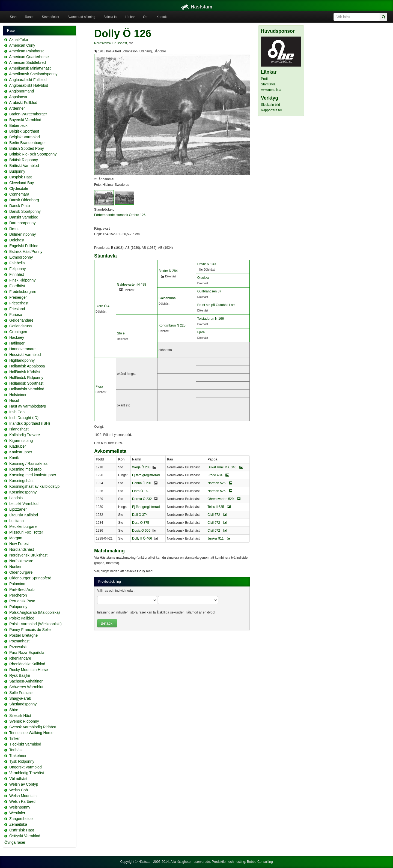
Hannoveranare (23, 349)
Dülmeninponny (23, 234)
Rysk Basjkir (20, 675)
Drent (14, 229)
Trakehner (18, 756)
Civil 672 (217, 515)
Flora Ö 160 (141, 491)
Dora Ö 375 (141, 523)
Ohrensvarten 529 (224, 499)
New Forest (19, 544)
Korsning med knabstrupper (33, 475)
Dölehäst (17, 240)
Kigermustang (21, 441)
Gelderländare (21, 320)
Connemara (19, 194)
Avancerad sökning (81, 17)
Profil (265, 79)
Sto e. (121, 333)
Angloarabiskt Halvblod (29, 85)
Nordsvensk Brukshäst (28, 555)
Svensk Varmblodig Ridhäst (33, 727)
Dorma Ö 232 (142, 499)
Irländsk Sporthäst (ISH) (30, 423)
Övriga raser (15, 842)
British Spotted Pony (27, 148)
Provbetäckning (110, 582)
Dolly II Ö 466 (142, 538)
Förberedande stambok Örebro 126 (120, 215)
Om (146, 17)
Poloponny (18, 607)
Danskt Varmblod (24, 217)
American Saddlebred (27, 62)
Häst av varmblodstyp (28, 406)
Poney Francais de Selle (30, 630)
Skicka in (110, 17)
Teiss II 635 (219, 507)
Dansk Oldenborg (24, 200)
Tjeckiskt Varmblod (25, 744)
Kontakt (162, 17)
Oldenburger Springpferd (30, 578)
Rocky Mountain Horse (29, 670)
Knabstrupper (21, 452)
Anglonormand (21, 91)
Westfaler (17, 813)
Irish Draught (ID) (24, 418)
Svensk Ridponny (24, 721)
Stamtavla (268, 84)
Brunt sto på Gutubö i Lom (216, 305)
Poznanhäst (19, 641)
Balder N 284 (168, 271)
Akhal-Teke (18, 40)
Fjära (201, 332)
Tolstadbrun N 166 (211, 319)
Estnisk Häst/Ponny (26, 252)
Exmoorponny (21, 257)
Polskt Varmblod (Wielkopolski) (35, 624)
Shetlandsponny (23, 704)
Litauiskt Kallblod (24, 515)
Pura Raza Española (27, 653)
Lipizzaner (18, 509)
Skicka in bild (270, 105)
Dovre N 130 (206, 264)
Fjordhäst (17, 286)
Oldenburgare (21, 572)
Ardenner (17, 108)
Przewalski (18, 647)
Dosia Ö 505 (141, 531)
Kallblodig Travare (25, 435)
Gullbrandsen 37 (209, 291)
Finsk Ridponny (23, 280)
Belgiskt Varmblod (25, 137)
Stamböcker (50, 17)
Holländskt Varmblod (27, 389)
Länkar (130, 17)
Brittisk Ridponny (24, 160)
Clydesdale (19, 188)
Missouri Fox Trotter (26, 532)
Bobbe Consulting (260, 862)
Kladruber (18, 446)
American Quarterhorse (29, 57)
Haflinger (17, 343)
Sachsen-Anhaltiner (26, 681)
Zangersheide (21, 819)
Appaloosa (18, 97)
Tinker (14, 738)
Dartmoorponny (23, 223)
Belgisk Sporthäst (24, 131)
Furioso (16, 315)
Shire (14, 710)
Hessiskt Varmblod (25, 355)
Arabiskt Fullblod (23, 103)
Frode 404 (218, 475)
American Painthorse (27, 51)
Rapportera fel (271, 110)
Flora (99, 387)
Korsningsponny (23, 492)
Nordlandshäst (22, 549)
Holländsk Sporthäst (26, 383)
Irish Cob (17, 412)
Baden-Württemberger (28, 114)
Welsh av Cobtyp (24, 784)
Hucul (14, 400)
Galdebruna (167, 298)
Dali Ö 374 (140, 515)
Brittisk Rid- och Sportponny (33, 154)
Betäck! (107, 623)
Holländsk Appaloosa (27, 366)
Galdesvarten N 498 (132, 285)
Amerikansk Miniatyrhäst (30, 68)
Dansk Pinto (20, 206)
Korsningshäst (21, 481)
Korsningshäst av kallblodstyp (34, 486)
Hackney (17, 337)
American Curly (22, 45)
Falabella (17, 263)
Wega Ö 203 (141, 467)
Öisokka (203, 278)
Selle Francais (21, 693)
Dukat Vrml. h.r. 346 (225, 467)
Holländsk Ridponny (26, 378)
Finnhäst (17, 274)
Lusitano (17, 521)
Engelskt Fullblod (24, 246)
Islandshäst (19, 429)
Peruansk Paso (22, 601)
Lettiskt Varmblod (24, 504)
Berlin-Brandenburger (28, 143)
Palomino (17, 584)
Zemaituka (18, 824)
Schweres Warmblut (26, 687)
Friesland (17, 309)
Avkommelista (271, 90)
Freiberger (18, 297)
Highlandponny (22, 360)
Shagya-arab (20, 698)
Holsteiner (18, 395)
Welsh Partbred (22, 801)
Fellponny (18, 269)
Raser (29, 17)
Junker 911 (219, 538)
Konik (14, 458)
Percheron (18, 595)
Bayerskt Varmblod (25, 120)
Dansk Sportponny (25, 211)
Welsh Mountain (23, 796)
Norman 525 (220, 483)
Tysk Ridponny (22, 761)
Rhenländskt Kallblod (27, 664)
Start (13, 17)
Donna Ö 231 (142, 483)
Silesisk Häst (20, 716)
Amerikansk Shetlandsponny (33, 74)
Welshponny (20, 807)
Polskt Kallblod (22, 618)
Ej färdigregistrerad (146, 475)
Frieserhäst (19, 303)
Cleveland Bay (22, 183)
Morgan (16, 538)
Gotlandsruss (20, 326)
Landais (16, 498)
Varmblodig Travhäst (27, 773)
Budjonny (17, 171)
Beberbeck (18, 125)
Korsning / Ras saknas (28, 463)
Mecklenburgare (23, 526)
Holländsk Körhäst (25, 372)
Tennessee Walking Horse (31, 733)
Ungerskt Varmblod (26, 767)
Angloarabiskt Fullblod (28, 80)
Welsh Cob (19, 790)
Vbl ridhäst (18, 779)
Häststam (196, 7)
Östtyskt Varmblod (25, 836)
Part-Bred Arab (22, 589)
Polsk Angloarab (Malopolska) (35, 612)
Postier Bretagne (23, 635)
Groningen (18, 332)
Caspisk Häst (20, 177)
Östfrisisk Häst (22, 830)
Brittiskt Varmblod (24, 166)
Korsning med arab (25, 469)
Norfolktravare (21, 561)
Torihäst (16, 750)
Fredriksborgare (23, 292)
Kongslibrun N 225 (172, 325)
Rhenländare (20, 658)
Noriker (15, 567)
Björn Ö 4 (102, 306)
